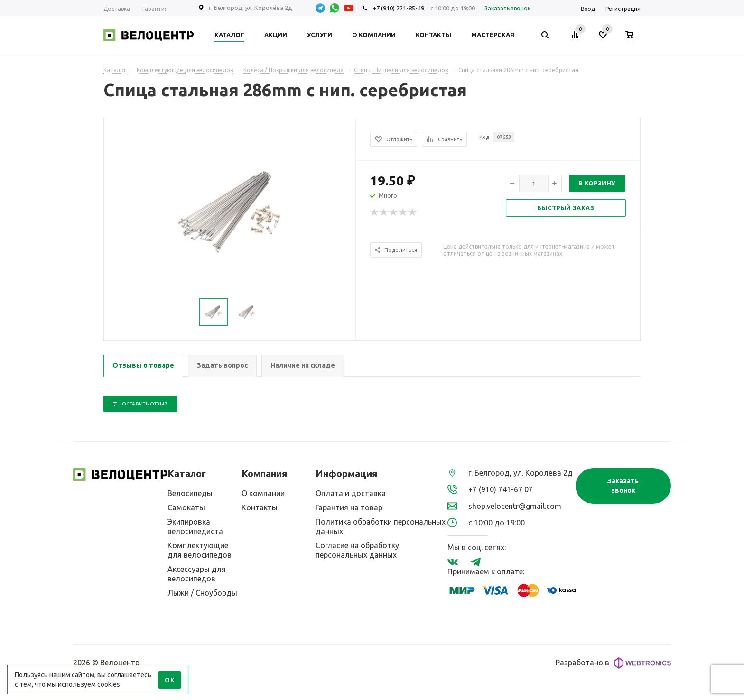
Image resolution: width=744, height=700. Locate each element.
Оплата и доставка (351, 493)
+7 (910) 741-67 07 (501, 489)
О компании (263, 493)
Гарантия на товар (349, 507)
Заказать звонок (623, 486)
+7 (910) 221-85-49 (398, 8)
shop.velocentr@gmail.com (515, 506)
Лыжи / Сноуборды (202, 593)
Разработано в (613, 663)
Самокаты (186, 507)
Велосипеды (190, 493)
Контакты (260, 507)
